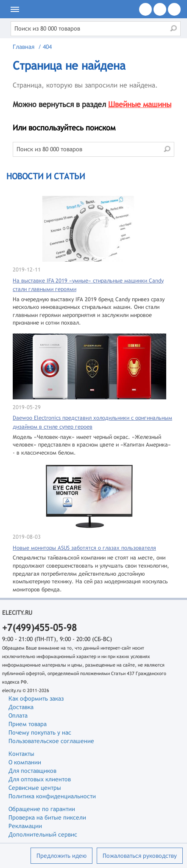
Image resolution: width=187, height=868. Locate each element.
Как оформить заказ (36, 698)
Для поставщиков (32, 771)
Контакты (21, 754)
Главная (24, 47)
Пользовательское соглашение (51, 741)
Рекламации (25, 826)
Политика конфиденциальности (52, 796)
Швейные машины (140, 104)
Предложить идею (61, 856)
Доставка (21, 707)
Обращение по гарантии (42, 809)
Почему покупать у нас (40, 732)
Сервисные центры (35, 788)
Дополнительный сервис (43, 834)
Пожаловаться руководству (140, 856)
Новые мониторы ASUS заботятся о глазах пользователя (84, 548)
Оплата (18, 715)
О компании (25, 762)
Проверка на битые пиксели (47, 817)
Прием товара (28, 724)
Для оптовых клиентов (40, 779)
